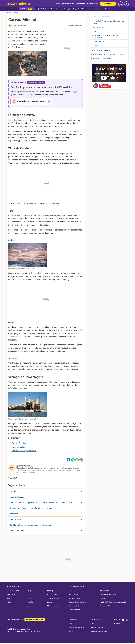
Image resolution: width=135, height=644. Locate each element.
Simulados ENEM (75, 610)
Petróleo (13, 491)
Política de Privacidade (77, 627)
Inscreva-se (104, 87)
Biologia (30, 591)
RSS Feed (117, 623)
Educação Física (53, 594)
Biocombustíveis (98, 41)
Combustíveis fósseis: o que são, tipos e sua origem (32, 508)
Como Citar (73, 620)
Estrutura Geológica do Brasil (24, 451)
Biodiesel (95, 45)
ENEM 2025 (27, 9)
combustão (63, 348)
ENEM (71, 591)
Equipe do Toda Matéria (24, 466)
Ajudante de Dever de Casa (108, 594)
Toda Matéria (104, 84)
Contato (72, 624)
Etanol (94, 31)
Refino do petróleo (98, 27)
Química (121, 54)
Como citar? (13, 478)
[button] (74, 26)
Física (29, 598)
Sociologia (51, 591)
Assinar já (108, 4)
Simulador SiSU (105, 606)
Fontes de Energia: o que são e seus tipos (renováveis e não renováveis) (41, 503)
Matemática (11, 594)
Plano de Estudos (75, 594)
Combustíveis (107, 58)
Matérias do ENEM (75, 598)
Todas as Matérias (54, 598)
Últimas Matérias (53, 606)
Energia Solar (15, 519)
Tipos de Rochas (17, 497)
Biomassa (14, 514)
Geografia (111, 54)
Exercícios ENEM (74, 606)
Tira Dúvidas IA (105, 591)
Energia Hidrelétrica (18, 531)
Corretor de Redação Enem (78, 602)
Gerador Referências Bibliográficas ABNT (113, 602)
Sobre (71, 631)
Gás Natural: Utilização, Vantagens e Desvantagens (32, 525)
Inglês (9, 602)
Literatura (30, 606)
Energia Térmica (19, 443)
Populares (51, 602)
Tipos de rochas (18, 447)
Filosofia (30, 602)
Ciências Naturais (99, 54)
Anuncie (94, 624)
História (9, 598)
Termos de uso (96, 620)
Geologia (96, 58)
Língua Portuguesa (13, 591)
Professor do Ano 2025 (99, 631)
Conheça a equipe (97, 627)
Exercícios (99, 9)
